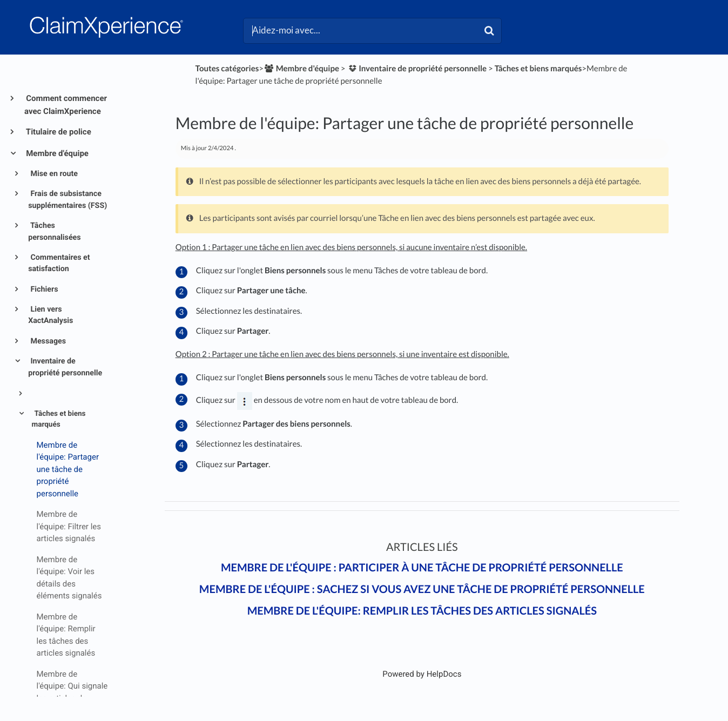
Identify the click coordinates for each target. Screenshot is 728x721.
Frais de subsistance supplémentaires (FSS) (68, 200)
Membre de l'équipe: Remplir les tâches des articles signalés (422, 611)
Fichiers (43, 289)
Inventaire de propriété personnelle (65, 367)
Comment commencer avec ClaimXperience (66, 105)
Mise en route (53, 174)
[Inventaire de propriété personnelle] (417, 69)
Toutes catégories (227, 69)
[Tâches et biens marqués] (538, 69)
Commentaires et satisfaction (59, 263)
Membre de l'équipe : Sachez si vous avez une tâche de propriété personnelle (422, 589)
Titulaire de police (58, 132)
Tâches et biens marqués (59, 419)
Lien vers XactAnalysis (50, 315)
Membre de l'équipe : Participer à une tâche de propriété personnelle (422, 568)
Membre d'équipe (56, 153)
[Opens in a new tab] (422, 674)
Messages (47, 341)
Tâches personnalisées (54, 231)
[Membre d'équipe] (301, 69)
